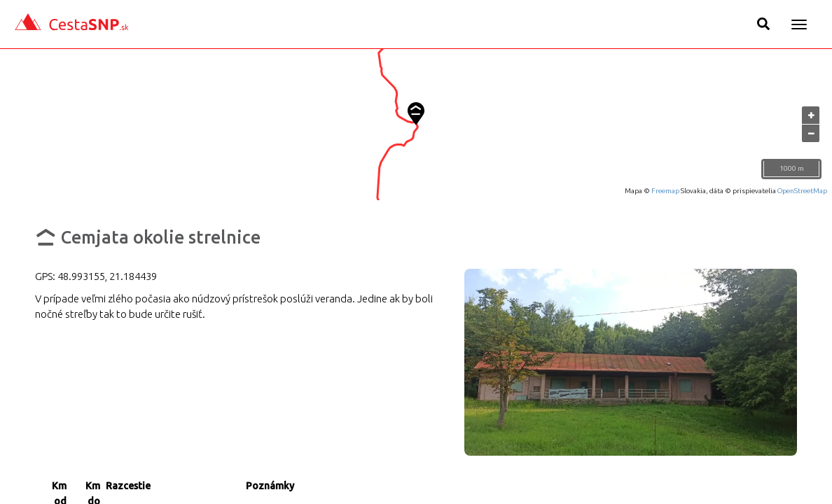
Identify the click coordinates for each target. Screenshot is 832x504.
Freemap (665, 191)
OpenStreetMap (802, 191)
